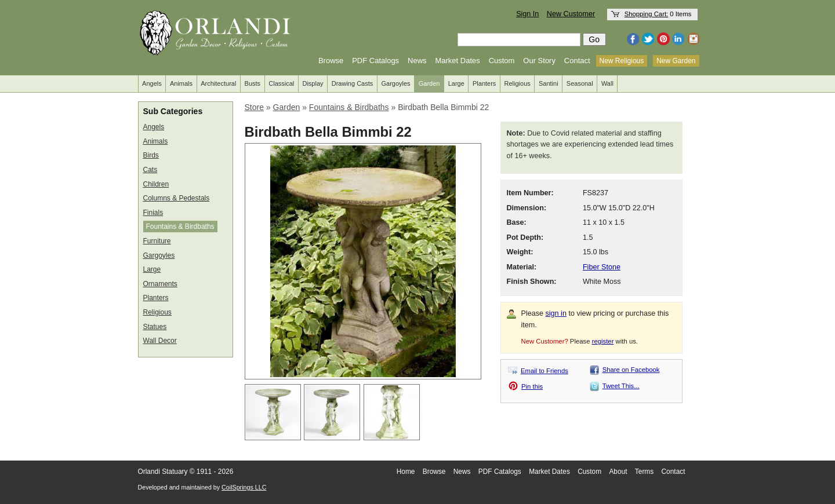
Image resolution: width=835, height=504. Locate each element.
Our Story (539, 61)
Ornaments (160, 284)
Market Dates (457, 61)
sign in (556, 313)
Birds (151, 155)
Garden (429, 83)
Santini (549, 83)
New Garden (676, 61)
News (417, 61)
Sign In (527, 14)
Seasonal (580, 83)
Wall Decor (160, 341)
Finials (153, 213)
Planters (484, 83)
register (603, 341)
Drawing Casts (353, 83)
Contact (577, 61)
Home (406, 472)
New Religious (622, 61)
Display (313, 83)
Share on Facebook (631, 370)
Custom (502, 61)
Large (456, 83)
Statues (155, 327)
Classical (281, 83)
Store (254, 107)
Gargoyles (395, 83)
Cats (150, 170)
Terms (644, 472)
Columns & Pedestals (177, 198)
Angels (152, 83)
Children (156, 184)
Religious (518, 83)
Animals (181, 83)
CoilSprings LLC (244, 487)
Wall (607, 83)
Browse (331, 61)
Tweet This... (621, 386)
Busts (253, 83)
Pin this (532, 386)
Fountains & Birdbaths (180, 227)
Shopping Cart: (647, 14)
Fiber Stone (602, 267)
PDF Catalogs (375, 61)
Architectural (218, 83)
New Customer (571, 14)
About (618, 472)
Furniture (157, 241)
